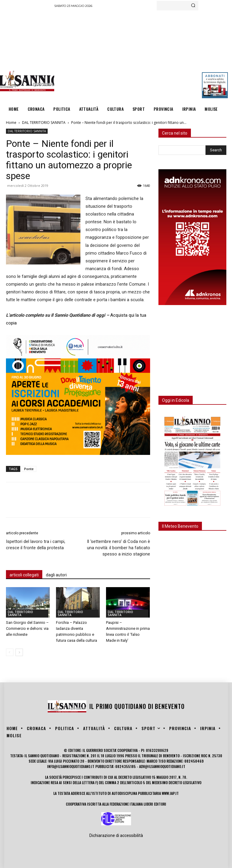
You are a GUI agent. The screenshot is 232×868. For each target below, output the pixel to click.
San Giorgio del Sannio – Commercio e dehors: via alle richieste (27, 628)
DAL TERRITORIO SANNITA (44, 123)
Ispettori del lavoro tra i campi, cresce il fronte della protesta (36, 545)
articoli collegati (24, 575)
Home (11, 123)
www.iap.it (170, 793)
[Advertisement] (143, 55)
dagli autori (56, 575)
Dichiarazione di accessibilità (116, 835)
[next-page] (19, 652)
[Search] (193, 6)
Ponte (29, 469)
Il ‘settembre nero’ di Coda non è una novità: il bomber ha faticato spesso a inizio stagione (119, 548)
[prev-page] (10, 652)
